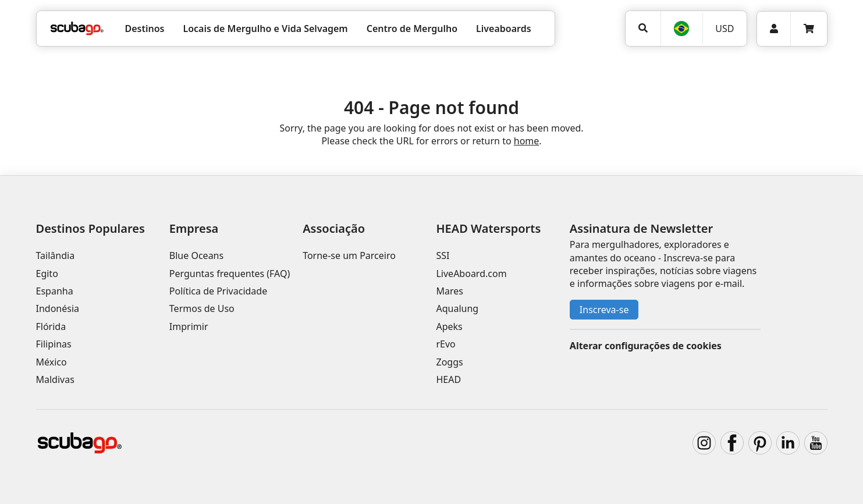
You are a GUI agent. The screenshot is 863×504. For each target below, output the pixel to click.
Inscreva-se (604, 310)
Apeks (449, 326)
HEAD (448, 379)
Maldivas (55, 379)
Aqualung (457, 308)
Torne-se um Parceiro (349, 255)
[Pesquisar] (643, 28)
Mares (449, 291)
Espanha (55, 291)
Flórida (51, 326)
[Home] (77, 29)
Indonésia (58, 308)
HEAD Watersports (488, 228)
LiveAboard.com (471, 274)
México (52, 362)
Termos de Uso (202, 308)
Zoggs (449, 362)
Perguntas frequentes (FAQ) (230, 274)
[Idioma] (681, 29)
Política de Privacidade (218, 291)
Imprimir (189, 326)
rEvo (445, 344)
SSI (443, 255)
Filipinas (54, 344)
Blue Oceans (196, 255)
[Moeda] (725, 29)
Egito (47, 274)
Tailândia (56, 255)
